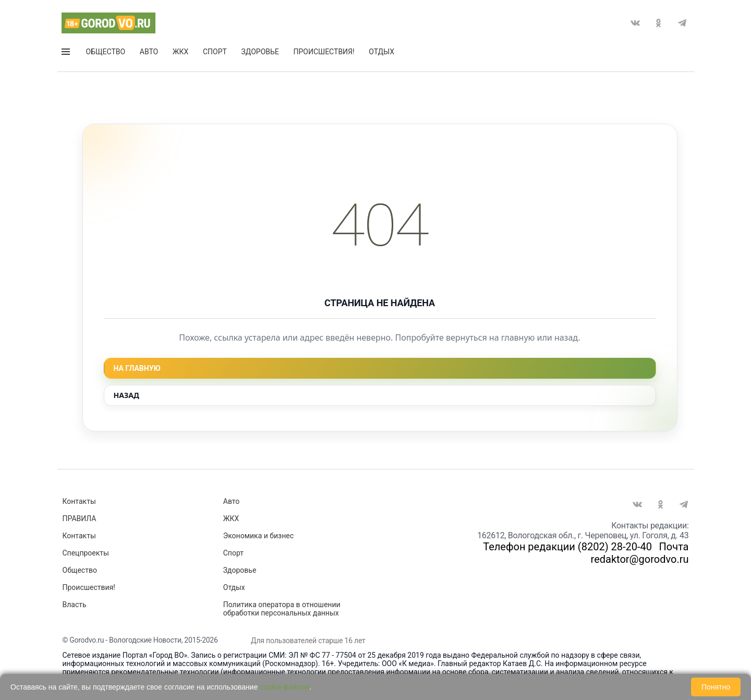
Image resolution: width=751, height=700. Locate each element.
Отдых (381, 52)
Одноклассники (659, 23)
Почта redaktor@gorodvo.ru (640, 553)
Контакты (79, 501)
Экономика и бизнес (258, 536)
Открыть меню (66, 52)
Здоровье (260, 52)
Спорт (215, 52)
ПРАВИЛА (80, 518)
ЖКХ (180, 52)
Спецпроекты (86, 553)
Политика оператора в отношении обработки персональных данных (282, 609)
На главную (137, 368)
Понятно (716, 687)
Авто (149, 52)
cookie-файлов (284, 687)
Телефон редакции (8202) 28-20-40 (567, 547)
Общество (106, 52)
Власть (75, 605)
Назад (126, 395)
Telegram (682, 23)
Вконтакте (635, 23)
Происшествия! (324, 52)
